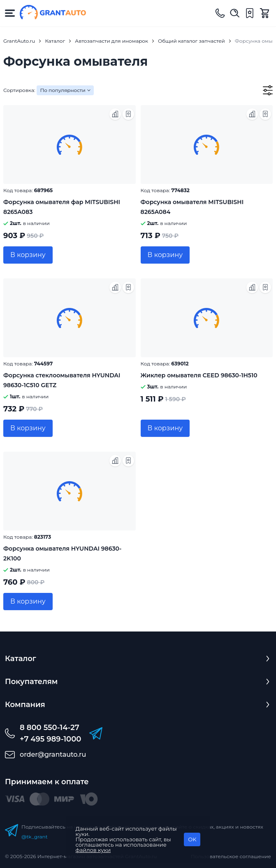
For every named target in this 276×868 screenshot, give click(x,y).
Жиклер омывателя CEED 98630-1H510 (199, 375)
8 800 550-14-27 (50, 728)
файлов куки (93, 850)
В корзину (28, 255)
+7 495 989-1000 (50, 739)
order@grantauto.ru (53, 754)
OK (192, 839)
